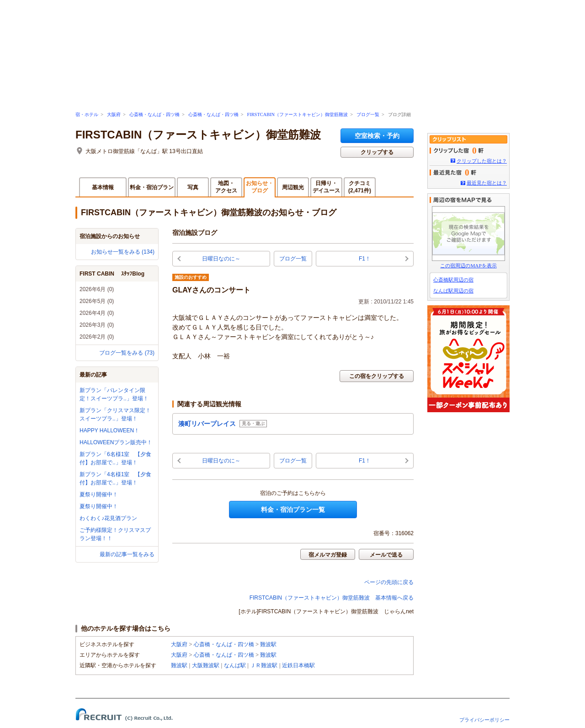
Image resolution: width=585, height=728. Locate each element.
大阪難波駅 (206, 665)
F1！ (365, 259)
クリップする (377, 152)
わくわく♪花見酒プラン (108, 518)
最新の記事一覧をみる (127, 554)
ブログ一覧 (368, 114)
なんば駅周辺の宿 (453, 291)
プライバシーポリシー (484, 720)
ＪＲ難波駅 (264, 665)
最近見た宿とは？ (487, 183)
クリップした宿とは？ (482, 161)
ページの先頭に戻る (389, 582)
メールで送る (386, 555)
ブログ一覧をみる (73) (127, 353)
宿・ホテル (87, 114)
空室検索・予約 (377, 136)
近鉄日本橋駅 (298, 665)
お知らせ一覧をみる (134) (123, 252)
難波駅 (268, 644)
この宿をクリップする (377, 376)
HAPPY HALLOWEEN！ (109, 430)
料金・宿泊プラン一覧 (293, 510)
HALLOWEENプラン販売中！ (116, 442)
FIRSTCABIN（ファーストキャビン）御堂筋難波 (297, 114)
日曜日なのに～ (221, 259)
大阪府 (114, 114)
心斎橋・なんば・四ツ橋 (154, 114)
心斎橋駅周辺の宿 (453, 280)
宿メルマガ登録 (328, 555)
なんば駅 (235, 665)
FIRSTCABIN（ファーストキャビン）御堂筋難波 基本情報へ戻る (332, 598)
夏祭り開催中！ (99, 494)
